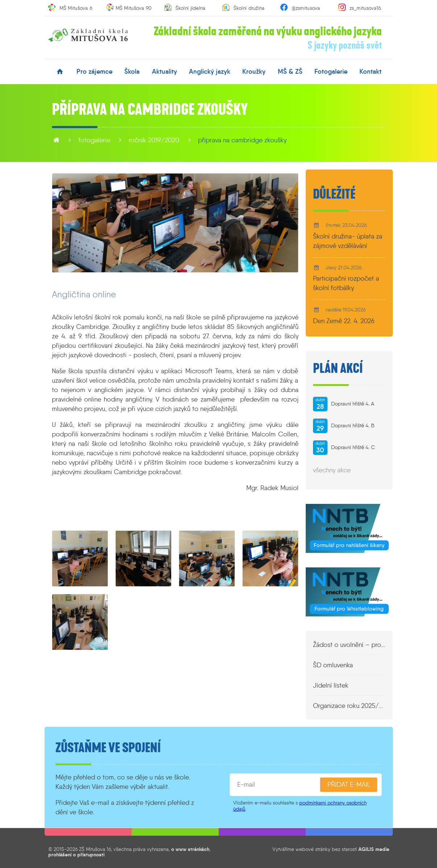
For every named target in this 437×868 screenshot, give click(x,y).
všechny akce (332, 470)
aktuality (164, 72)
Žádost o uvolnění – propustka (349, 645)
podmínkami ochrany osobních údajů (300, 806)
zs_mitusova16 (365, 8)
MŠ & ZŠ (290, 72)
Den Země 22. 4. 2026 (344, 321)
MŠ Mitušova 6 (76, 8)
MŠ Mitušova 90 (134, 8)
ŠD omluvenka (333, 665)
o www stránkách (190, 849)
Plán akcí (338, 368)
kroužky (254, 72)
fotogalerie (331, 72)
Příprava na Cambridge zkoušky (242, 140)
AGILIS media (374, 849)
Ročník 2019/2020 (154, 140)
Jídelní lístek (331, 685)
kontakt (370, 72)
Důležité (334, 194)
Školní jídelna (191, 8)
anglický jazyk (210, 72)
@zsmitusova (306, 8)
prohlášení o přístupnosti (76, 855)
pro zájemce (94, 72)
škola (132, 72)
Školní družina (249, 8)
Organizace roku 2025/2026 (349, 706)
